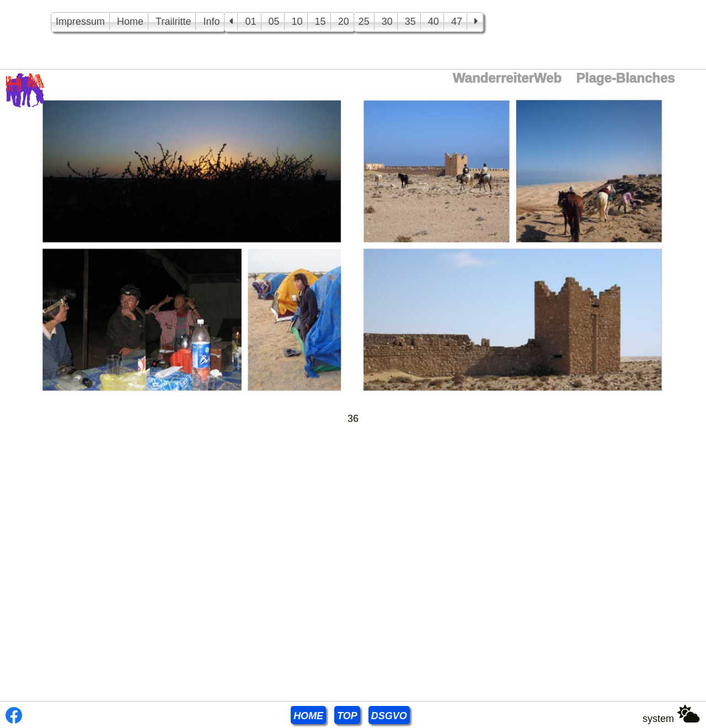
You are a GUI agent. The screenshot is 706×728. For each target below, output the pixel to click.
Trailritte (173, 22)
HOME (308, 716)
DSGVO (389, 716)
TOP (347, 716)
